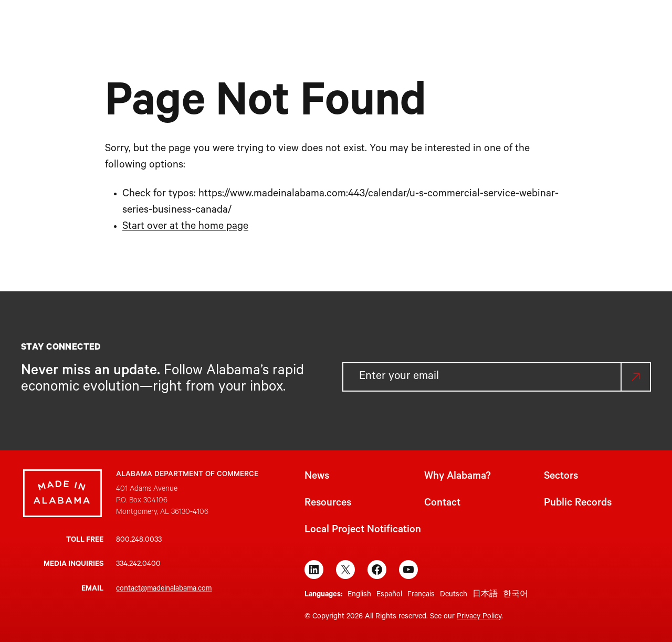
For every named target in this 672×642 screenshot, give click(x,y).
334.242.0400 (138, 565)
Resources (328, 504)
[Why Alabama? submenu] (309, 25)
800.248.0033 (139, 541)
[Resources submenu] (434, 25)
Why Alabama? (458, 477)
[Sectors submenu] (366, 25)
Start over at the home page (185, 227)
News (317, 477)
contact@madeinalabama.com (164, 590)
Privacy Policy (479, 617)
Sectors (561, 477)
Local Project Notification (363, 531)
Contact (442, 504)
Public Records (578, 504)
